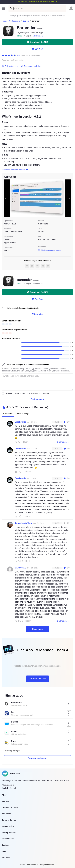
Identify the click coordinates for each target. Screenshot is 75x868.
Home (4, 21)
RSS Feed (6, 858)
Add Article (7, 814)
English (5, 788)
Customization (15, 21)
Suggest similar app (37, 758)
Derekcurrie (20, 422)
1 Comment (63, 442)
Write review (37, 314)
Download (37, 42)
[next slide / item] (69, 198)
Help (4, 851)
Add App (6, 801)
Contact (5, 845)
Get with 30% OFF (37, 679)
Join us (54, 1)
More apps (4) (11, 751)
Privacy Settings (9, 833)
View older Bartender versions (15, 170)
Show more (37, 629)
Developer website (31, 66)
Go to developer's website (50, 250)
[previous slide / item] (6, 198)
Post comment (37, 399)
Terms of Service (9, 820)
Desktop (26, 21)
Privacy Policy (8, 826)
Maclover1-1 (21, 568)
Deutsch (13, 788)
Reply (26, 442)
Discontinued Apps (10, 807)
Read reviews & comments (12, 60)
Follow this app (10, 66)
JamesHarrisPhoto (24, 523)
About (4, 795)
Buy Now (37, 49)
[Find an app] (11, 8)
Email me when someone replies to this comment (28, 394)
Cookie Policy (8, 839)
